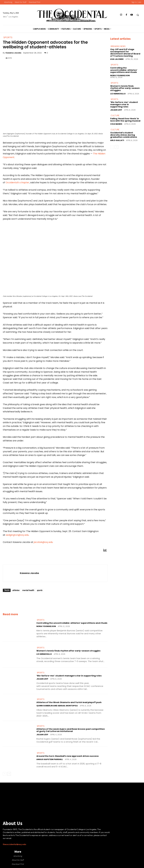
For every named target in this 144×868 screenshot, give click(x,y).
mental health (28, 590)
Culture (115, 115)
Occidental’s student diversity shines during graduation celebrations (124, 134)
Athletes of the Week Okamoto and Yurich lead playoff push (69, 702)
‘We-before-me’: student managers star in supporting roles (69, 676)
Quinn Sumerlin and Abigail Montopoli (57, 706)
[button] (138, 15)
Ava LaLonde (117, 59)
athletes (16, 590)
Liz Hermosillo (44, 654)
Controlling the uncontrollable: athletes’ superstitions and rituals (72, 623)
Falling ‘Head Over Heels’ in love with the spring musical (125, 119)
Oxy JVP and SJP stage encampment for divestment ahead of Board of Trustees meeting (125, 53)
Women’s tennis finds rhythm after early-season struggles (68, 651)
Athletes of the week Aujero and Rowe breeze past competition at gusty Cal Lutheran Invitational (71, 730)
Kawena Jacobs (13, 53)
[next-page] (9, 774)
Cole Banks (116, 124)
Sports (41, 620)
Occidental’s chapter (17, 182)
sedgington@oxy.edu (17, 535)
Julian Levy (42, 679)
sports (40, 590)
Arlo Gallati (117, 140)
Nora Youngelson (46, 626)
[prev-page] (5, 774)
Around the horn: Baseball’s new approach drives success (67, 756)
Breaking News (118, 46)
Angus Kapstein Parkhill (50, 759)
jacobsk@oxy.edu (43, 542)
